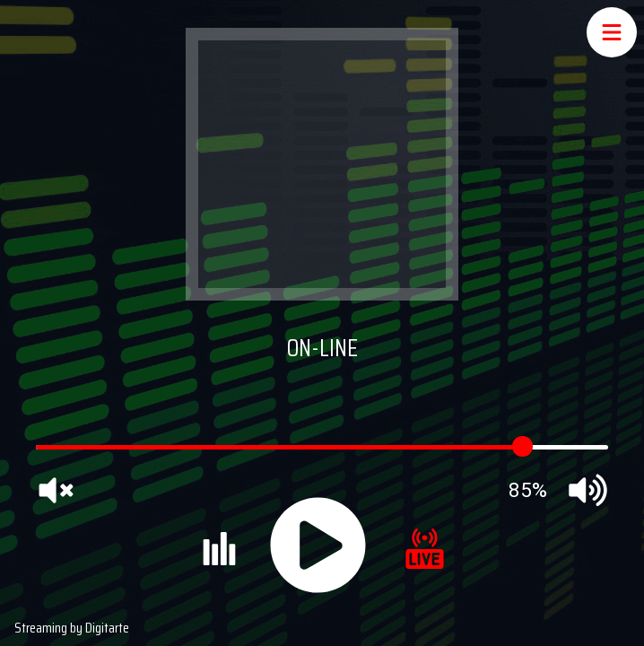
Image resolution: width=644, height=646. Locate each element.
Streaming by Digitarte (72, 628)
